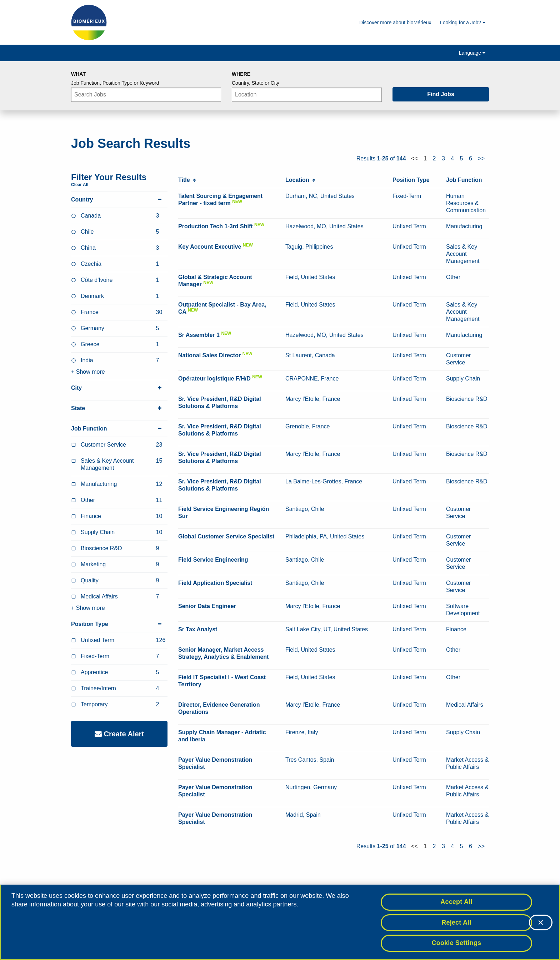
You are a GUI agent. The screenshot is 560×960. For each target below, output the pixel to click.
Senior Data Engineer (207, 606)
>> (481, 158)
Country (119, 200)
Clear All (80, 185)
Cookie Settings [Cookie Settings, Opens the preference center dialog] (457, 943)
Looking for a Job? (463, 23)
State (119, 408)
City (119, 388)
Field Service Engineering (213, 560)
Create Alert (119, 734)
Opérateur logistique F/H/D (214, 379)
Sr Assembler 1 (199, 335)
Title (187, 180)
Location (300, 180)
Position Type (119, 624)
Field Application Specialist (215, 583)
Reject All (456, 922)
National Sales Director (209, 355)
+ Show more (88, 372)
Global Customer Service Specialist (226, 536)
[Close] (541, 922)
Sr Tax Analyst (198, 629)
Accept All (456, 902)
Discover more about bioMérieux (395, 23)
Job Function (119, 429)
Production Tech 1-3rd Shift (216, 226)
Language (472, 53)
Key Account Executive (210, 247)
